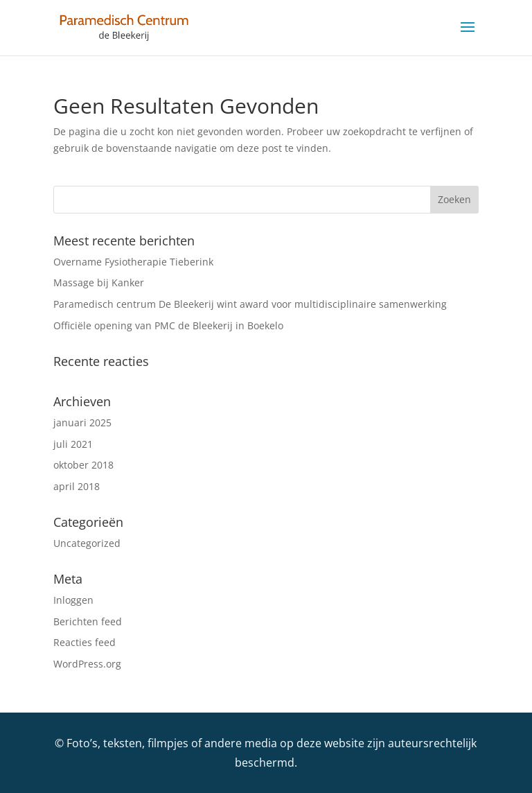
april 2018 (77, 486)
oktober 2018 (83, 465)
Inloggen (73, 600)
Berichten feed (88, 621)
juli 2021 (73, 444)
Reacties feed (85, 642)
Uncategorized (87, 543)
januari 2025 (82, 422)
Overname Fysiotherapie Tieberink (133, 262)
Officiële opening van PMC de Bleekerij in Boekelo (168, 325)
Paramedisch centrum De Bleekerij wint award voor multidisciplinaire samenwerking (250, 304)
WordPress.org (87, 664)
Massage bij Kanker (99, 282)
